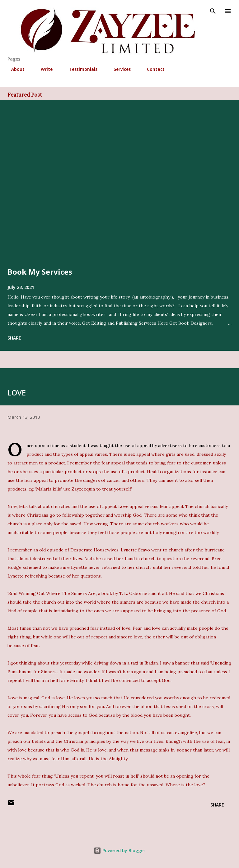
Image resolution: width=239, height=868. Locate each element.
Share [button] (14, 338)
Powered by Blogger (119, 850)
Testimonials (79, 69)
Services (118, 69)
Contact (152, 69)
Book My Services (40, 272)
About (14, 69)
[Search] (213, 11)
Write (43, 69)
